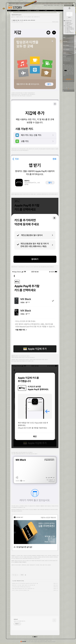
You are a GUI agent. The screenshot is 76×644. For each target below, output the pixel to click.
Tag (21, 11)
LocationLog (30, 11)
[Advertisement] (23, 602)
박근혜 (64, 66)
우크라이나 (68, 72)
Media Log (31, 640)
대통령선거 (69, 71)
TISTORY (54, 642)
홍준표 (73, 73)
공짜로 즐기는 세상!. (67, 60)
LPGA (67, 68)
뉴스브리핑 (13, 22)
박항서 (73, 68)
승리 (70, 74)
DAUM (46, 642)
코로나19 (70, 69)
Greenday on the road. (67, 59)
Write (58, 11)
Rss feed (65, 91)
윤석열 (66, 71)
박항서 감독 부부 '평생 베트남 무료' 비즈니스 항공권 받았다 (22, 589)
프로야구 (67, 69)
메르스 (68, 74)
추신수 (73, 71)
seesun (15, 8)
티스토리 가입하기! (30, 642)
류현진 (67, 66)
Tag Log (26, 640)
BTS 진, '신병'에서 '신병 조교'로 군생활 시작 (20, 590)
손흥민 (64, 72)
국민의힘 (65, 74)
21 (67, 87)
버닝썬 (71, 72)
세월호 (64, 75)
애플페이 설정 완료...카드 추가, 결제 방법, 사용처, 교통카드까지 (27, 17)
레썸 (65, 68)
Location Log (37, 640)
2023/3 (68, 79)
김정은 (73, 74)
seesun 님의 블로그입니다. (20, 621)
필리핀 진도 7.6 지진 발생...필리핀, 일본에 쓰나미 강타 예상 (23, 585)
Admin (49, 11)
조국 (64, 69)
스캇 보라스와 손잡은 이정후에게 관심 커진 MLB (20, 587)
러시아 (66, 67)
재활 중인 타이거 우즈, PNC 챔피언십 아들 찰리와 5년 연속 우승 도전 (24, 583)
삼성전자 (67, 73)
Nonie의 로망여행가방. (67, 58)
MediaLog (12, 11)
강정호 (69, 67)
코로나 (70, 73)
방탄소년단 (71, 66)
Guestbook (40, 11)
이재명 (70, 68)
